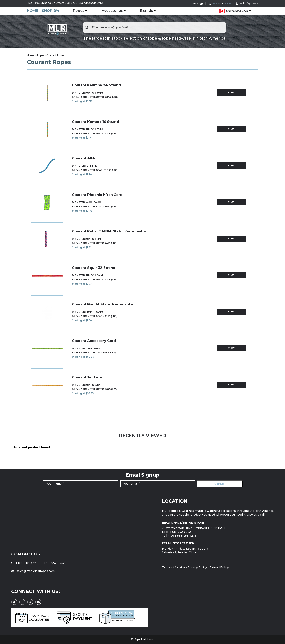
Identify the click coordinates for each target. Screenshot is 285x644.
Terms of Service (174, 567)
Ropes (83, 11)
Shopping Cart (248, 3)
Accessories (116, 11)
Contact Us (27, 554)
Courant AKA (83, 158)
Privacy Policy (197, 567)
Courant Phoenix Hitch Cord (97, 195)
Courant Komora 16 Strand (96, 122)
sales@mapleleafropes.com (33, 571)
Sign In (227, 3)
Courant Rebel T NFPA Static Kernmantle (109, 231)
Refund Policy (219, 567)
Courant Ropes (56, 55)
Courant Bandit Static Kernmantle (103, 304)
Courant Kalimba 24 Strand (96, 85)
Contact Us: (158, 3)
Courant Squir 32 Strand (94, 268)
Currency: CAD (234, 11)
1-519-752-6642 (208, 3)
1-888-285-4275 (184, 3)
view (231, 92)
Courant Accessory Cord (94, 341)
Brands (150, 11)
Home (33, 10)
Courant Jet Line (87, 377)
